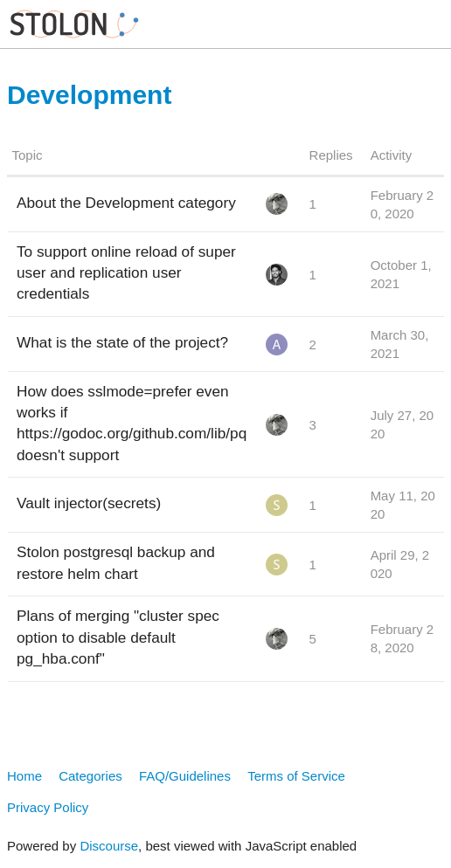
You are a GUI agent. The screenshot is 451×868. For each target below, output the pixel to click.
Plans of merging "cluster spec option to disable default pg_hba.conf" (118, 637)
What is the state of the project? (122, 342)
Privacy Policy (48, 807)
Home (24, 776)
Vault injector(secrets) (89, 503)
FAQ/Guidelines (185, 776)
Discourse (109, 846)
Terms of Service (296, 776)
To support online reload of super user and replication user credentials (126, 272)
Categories (90, 776)
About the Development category (126, 203)
